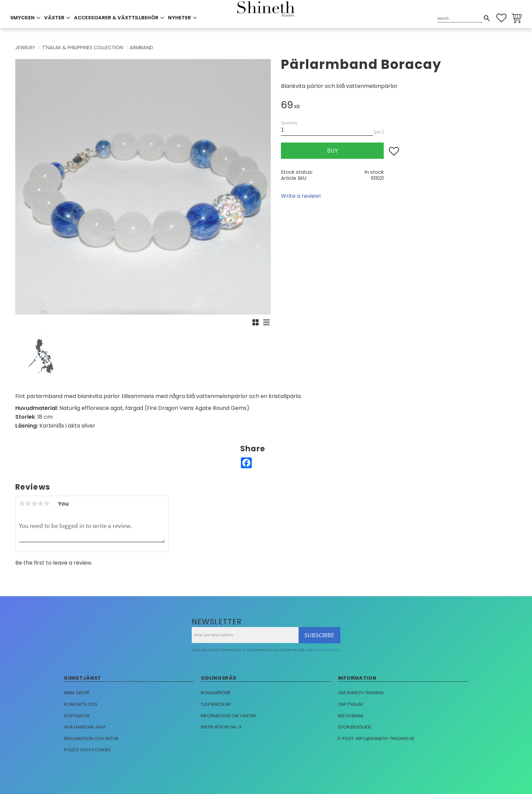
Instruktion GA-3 (221, 727)
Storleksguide (355, 727)
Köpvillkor (77, 716)
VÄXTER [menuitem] (54, 18)
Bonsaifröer (216, 693)
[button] (501, 18)
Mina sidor (77, 693)
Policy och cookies (87, 750)
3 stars (34, 504)
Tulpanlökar (216, 704)
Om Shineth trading (361, 693)
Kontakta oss (81, 704)
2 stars (28, 504)
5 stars (46, 504)
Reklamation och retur (91, 739)
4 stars (40, 504)
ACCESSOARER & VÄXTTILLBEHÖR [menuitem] (116, 18)
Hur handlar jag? (85, 727)
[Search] (487, 18)
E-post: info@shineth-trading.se (376, 739)
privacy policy (327, 650)
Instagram (350, 716)
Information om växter (228, 716)
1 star (22, 504)
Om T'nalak (351, 704)
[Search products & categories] (460, 18)
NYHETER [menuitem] (179, 18)
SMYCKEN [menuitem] (22, 18)
